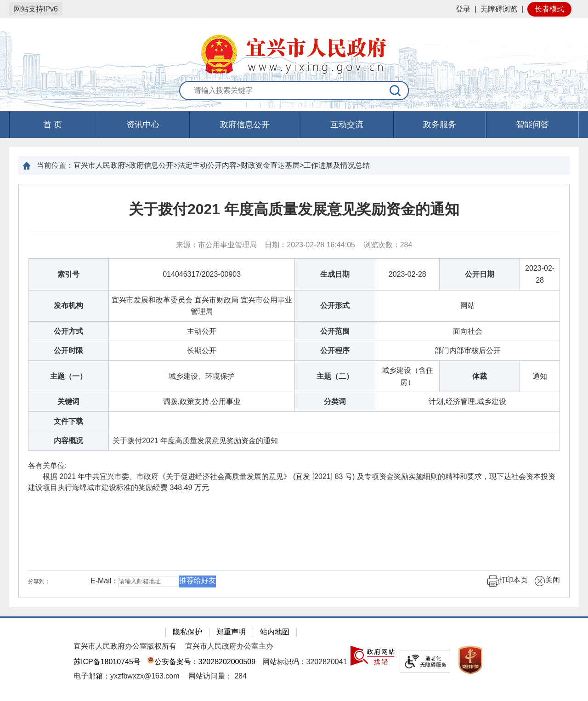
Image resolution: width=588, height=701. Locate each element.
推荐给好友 (198, 580)
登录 (463, 9)
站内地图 (275, 632)
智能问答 (532, 125)
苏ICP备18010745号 (107, 662)
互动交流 (347, 125)
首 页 (53, 125)
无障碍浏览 (499, 9)
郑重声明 (231, 632)
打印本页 (508, 581)
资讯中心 (143, 125)
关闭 (547, 581)
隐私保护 (187, 632)
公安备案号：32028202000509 (201, 662)
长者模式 (549, 9)
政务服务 (440, 125)
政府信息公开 (245, 125)
